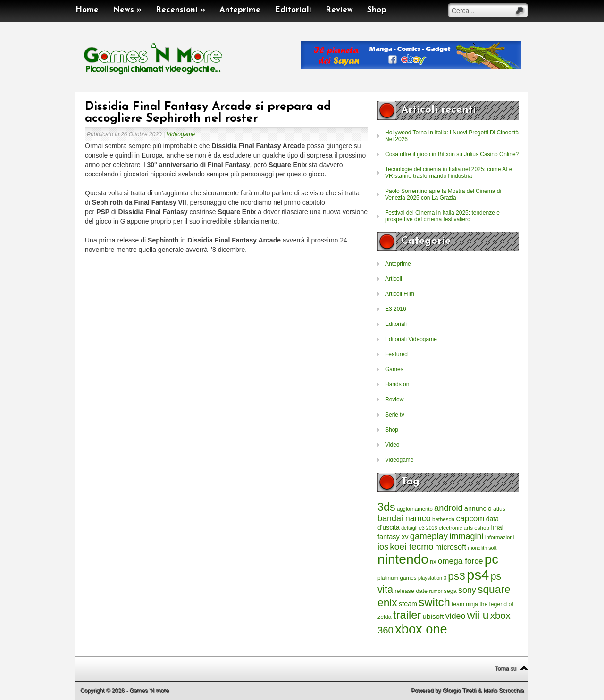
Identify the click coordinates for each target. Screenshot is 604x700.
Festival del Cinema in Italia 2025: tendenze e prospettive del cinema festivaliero (442, 216)
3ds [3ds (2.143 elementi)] (386, 507)
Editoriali (293, 10)
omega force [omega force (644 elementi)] (461, 561)
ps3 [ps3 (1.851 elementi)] (456, 576)
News (127, 10)
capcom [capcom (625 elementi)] (470, 519)
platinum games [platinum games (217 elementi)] (397, 578)
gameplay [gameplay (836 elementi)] (429, 536)
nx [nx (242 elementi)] (433, 562)
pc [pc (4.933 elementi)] (491, 559)
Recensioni (180, 10)
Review (339, 10)
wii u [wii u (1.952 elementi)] (478, 615)
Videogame (181, 134)
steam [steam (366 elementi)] (408, 604)
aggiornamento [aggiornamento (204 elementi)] (415, 509)
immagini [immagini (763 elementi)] (466, 536)
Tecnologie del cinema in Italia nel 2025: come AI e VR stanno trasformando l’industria (449, 173)
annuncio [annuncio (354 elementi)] (478, 508)
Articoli (394, 279)
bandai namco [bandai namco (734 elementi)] (404, 518)
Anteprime (240, 10)
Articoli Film (400, 294)
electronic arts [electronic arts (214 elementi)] (456, 528)
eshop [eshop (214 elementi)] (482, 528)
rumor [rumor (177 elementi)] (436, 591)
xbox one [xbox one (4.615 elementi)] (421, 629)
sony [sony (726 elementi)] (467, 590)
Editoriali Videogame (411, 339)
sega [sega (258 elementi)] (450, 591)
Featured (396, 354)
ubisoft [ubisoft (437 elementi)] (433, 616)
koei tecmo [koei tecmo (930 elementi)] (411, 546)
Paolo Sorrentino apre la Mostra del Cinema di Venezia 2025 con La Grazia (443, 194)
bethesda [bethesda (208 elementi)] (443, 519)
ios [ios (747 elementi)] (383, 547)
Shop (377, 10)
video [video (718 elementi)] (456, 616)
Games (394, 369)
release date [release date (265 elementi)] (411, 591)
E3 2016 (396, 309)
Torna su (505, 668)
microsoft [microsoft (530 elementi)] (451, 547)
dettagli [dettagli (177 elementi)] (409, 528)
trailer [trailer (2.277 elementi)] (407, 615)
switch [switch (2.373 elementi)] (434, 602)
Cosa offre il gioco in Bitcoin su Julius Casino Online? (452, 154)
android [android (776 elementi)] (449, 508)
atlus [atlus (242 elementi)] (499, 509)
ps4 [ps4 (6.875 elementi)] (478, 575)
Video (392, 445)
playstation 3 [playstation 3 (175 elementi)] (432, 578)
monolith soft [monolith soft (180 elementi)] (482, 548)
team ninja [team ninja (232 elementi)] (465, 604)
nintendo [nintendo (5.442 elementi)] (403, 559)
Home (87, 10)
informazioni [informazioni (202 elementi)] (499, 537)
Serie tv (395, 415)
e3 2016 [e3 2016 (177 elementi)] (428, 528)
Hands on (397, 384)
